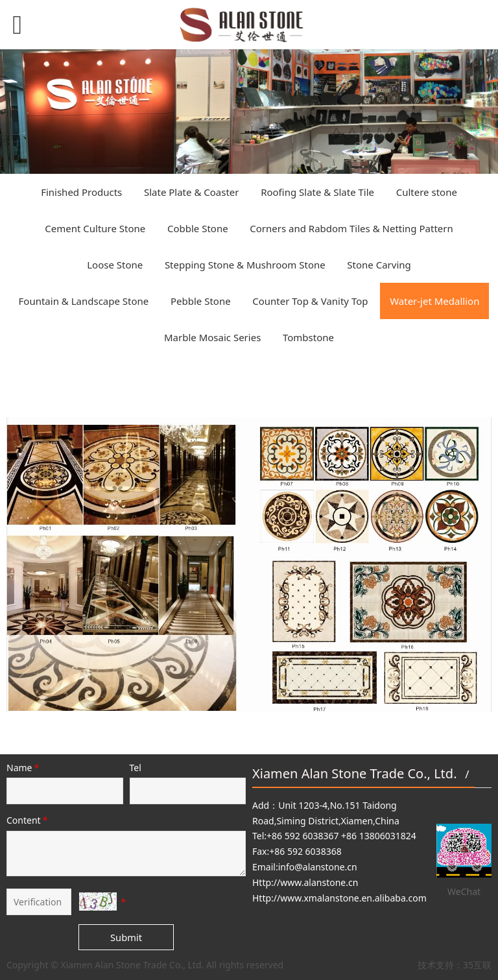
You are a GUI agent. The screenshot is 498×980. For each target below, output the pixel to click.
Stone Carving (379, 265)
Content (28, 820)
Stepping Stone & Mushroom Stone (245, 265)
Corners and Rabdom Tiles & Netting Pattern (351, 228)
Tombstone (308, 337)
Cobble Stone (198, 228)
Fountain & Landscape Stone (84, 301)
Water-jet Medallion (434, 301)
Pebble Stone (201, 301)
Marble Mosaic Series (212, 337)
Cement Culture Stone (95, 228)
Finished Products (81, 192)
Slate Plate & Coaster (192, 192)
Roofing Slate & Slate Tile (317, 192)
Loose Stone (115, 265)
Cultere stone (427, 192)
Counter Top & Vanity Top (310, 301)
